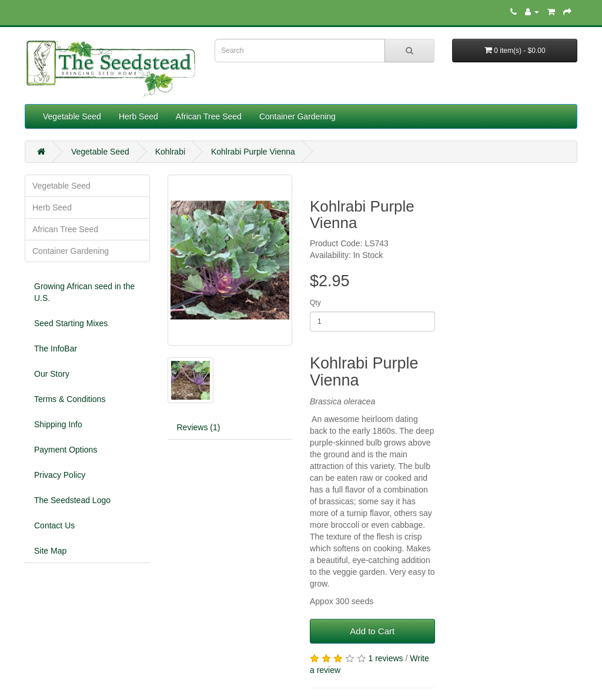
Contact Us (54, 525)
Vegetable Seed (72, 116)
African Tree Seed (209, 116)
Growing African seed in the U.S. (84, 292)
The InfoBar (56, 349)
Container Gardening (297, 116)
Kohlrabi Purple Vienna (253, 152)
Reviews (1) (199, 427)
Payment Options (66, 450)
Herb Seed (138, 116)
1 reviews (385, 658)
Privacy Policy (60, 475)
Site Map (50, 551)
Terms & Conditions (70, 399)
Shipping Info (58, 424)
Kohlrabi (170, 152)
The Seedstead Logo (72, 500)
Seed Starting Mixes (71, 323)
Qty (315, 303)
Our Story (52, 374)
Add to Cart (372, 631)
